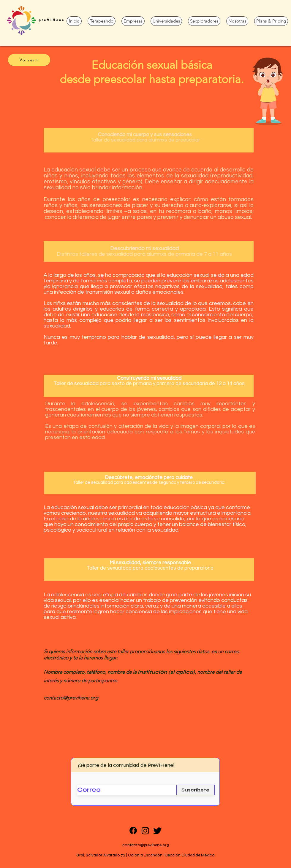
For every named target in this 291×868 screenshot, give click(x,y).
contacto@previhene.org (146, 845)
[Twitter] (158, 830)
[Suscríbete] (195, 790)
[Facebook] (133, 830)
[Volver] (29, 60)
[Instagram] (145, 830)
